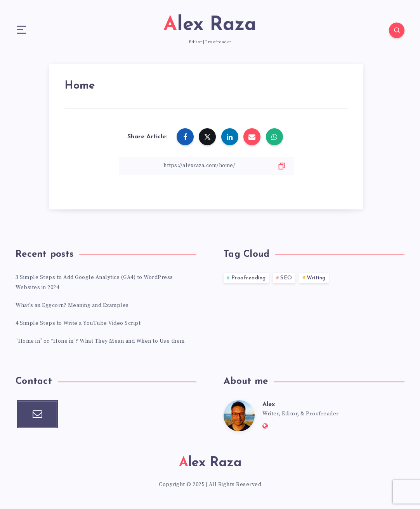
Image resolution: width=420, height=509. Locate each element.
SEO (286, 278)
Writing (316, 278)
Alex (269, 404)
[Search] (397, 30)
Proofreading (249, 278)
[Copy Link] (206, 166)
